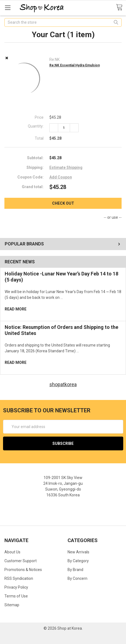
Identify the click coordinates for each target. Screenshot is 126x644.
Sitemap (12, 605)
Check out (63, 203)
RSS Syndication (19, 578)
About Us (12, 552)
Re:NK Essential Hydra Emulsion (75, 65)
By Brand (75, 570)
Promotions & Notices (23, 570)
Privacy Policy (16, 587)
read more (16, 309)
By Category (78, 561)
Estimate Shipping (66, 167)
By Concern (77, 578)
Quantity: (36, 126)
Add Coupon (61, 177)
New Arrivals (78, 552)
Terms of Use (16, 596)
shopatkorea (63, 384)
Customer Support (21, 561)
